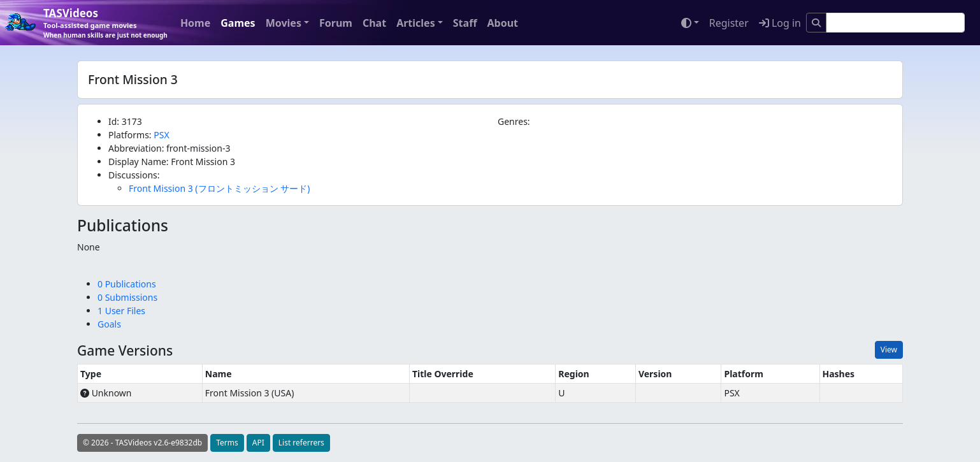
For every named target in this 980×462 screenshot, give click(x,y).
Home (195, 23)
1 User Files (121, 311)
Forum (336, 23)
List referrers (301, 443)
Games (238, 23)
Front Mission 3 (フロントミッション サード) (219, 188)
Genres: (514, 121)
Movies (284, 23)
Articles (416, 23)
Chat (374, 23)
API (258, 443)
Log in (780, 23)
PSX (161, 135)
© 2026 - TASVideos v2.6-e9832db (142, 443)
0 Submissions (127, 297)
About (502, 23)
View (889, 350)
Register (729, 23)
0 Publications (127, 284)
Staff (465, 23)
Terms (227, 443)
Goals (109, 324)
